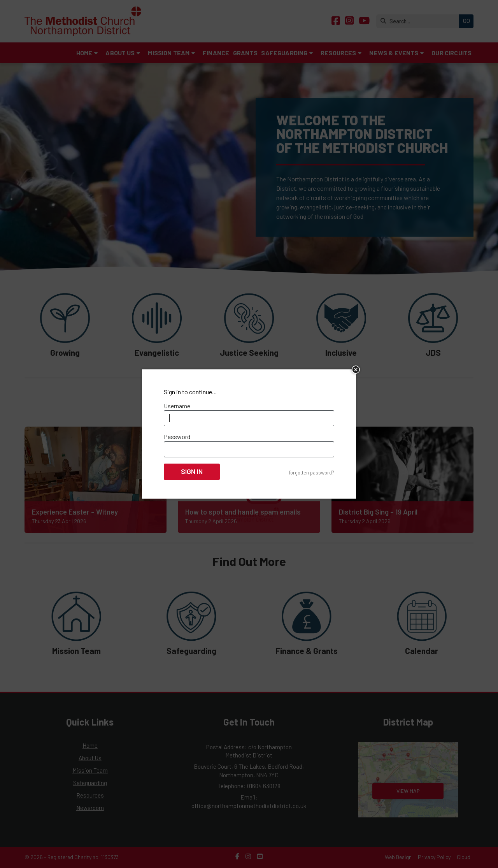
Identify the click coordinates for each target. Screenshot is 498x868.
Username (177, 406)
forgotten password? (312, 473)
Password (177, 437)
